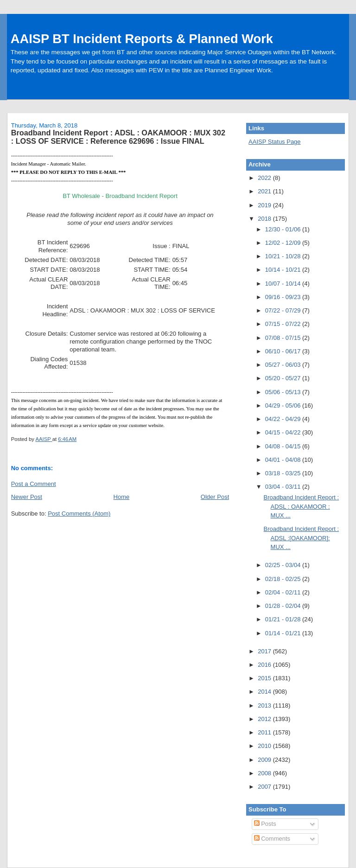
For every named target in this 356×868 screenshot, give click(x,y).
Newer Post (27, 497)
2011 (265, 732)
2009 (265, 760)
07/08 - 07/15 (284, 338)
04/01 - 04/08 (284, 460)
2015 (265, 678)
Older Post (215, 497)
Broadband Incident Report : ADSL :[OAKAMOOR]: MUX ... (302, 538)
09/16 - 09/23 (284, 297)
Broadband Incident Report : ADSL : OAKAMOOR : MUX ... (302, 506)
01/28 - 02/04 (284, 606)
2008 (265, 773)
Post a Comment (34, 484)
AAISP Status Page (275, 142)
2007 (265, 787)
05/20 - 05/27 (284, 378)
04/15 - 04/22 (284, 432)
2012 (265, 719)
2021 (265, 191)
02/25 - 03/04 (284, 565)
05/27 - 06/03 (284, 365)
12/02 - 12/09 (284, 243)
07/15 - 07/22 (284, 324)
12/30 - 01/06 (284, 229)
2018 (265, 219)
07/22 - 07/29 (284, 310)
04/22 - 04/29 (284, 419)
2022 (265, 178)
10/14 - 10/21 (284, 270)
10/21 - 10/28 (284, 256)
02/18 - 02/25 (284, 579)
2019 (265, 205)
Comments (272, 839)
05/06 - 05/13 (284, 392)
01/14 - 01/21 (284, 633)
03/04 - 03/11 (284, 487)
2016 (265, 665)
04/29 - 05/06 (284, 405)
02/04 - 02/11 (284, 592)
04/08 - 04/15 (284, 446)
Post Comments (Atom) (79, 514)
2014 (265, 692)
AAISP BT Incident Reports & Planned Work (142, 39)
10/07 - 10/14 (284, 284)
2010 (265, 746)
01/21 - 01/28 (284, 619)
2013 (265, 705)
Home (122, 497)
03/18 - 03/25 (284, 473)
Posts (265, 824)
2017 (265, 651)
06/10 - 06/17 (284, 351)
